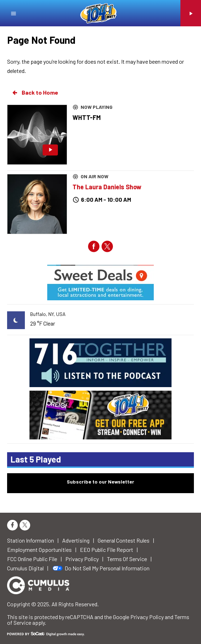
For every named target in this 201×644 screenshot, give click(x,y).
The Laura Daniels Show (107, 187)
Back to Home (35, 93)
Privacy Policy (147, 617)
